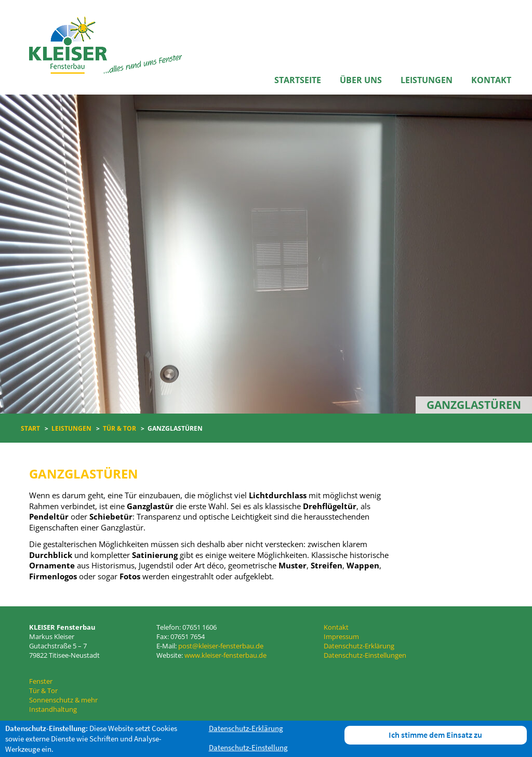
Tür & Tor (43, 690)
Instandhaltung (53, 709)
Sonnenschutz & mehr (63, 700)
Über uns (361, 80)
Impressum (341, 636)
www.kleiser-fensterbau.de (225, 655)
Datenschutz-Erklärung (359, 646)
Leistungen (427, 80)
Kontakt (491, 80)
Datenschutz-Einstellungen (365, 655)
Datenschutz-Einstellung (248, 747)
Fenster (41, 681)
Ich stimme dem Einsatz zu (435, 735)
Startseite (298, 80)
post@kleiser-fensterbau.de (221, 646)
